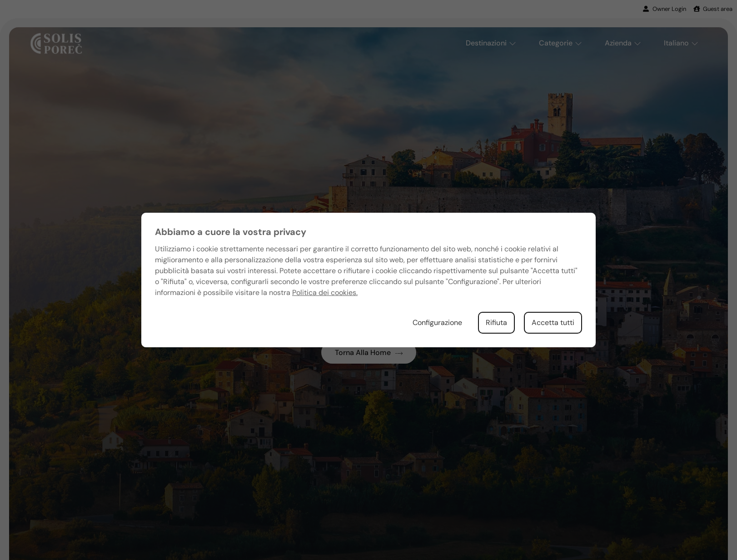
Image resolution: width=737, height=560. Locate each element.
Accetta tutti (553, 322)
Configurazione (437, 322)
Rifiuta (496, 322)
